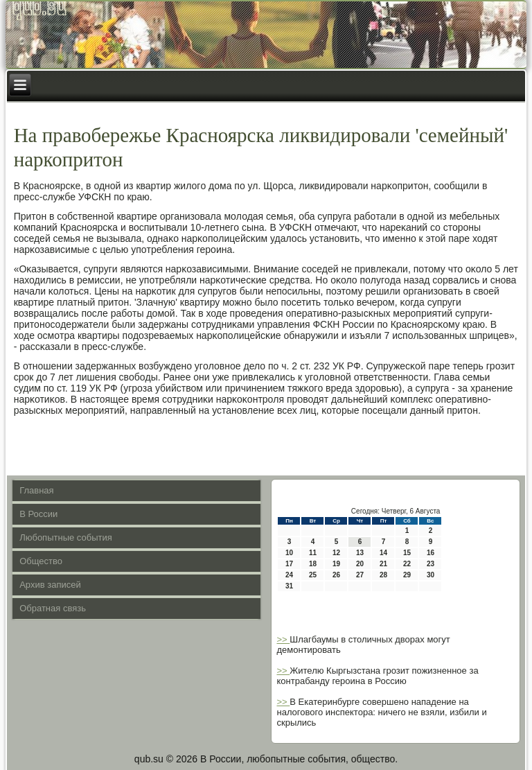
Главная (36, 490)
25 (313, 575)
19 (336, 564)
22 (407, 564)
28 (383, 575)
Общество (41, 561)
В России (38, 514)
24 (289, 575)
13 (360, 553)
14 (383, 553)
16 (431, 553)
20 (360, 564)
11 (313, 553)
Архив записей (50, 585)
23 (431, 564)
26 (336, 575)
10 (289, 553)
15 (407, 553)
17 (289, 564)
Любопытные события (66, 537)
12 (336, 553)
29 (407, 575)
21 (383, 564)
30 (431, 575)
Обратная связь (53, 608)
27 (360, 575)
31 (289, 586)
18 (313, 564)
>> (283, 639)
